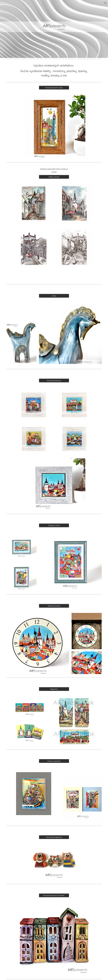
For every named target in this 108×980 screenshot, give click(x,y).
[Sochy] (54, 296)
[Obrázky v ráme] (54, 525)
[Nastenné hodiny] (54, 606)
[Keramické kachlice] (54, 381)
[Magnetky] (54, 689)
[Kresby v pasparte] (54, 761)
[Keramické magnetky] (54, 837)
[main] (54, 71)
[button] (105, 3)
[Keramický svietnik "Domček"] (54, 895)
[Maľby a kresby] (54, 177)
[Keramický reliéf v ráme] (54, 88)
